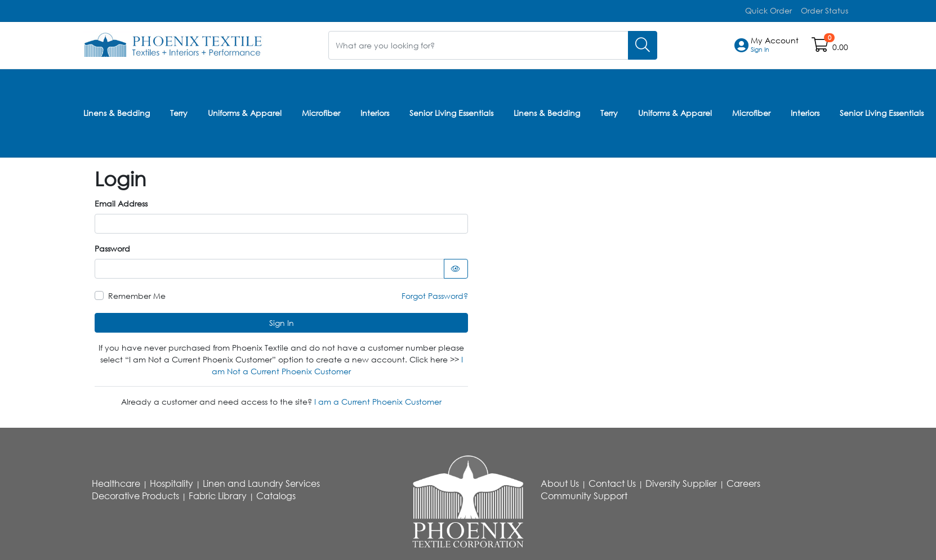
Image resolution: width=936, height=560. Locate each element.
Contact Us (612, 481)
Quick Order (768, 10)
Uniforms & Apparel (245, 112)
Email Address (121, 201)
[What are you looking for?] (478, 45)
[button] (775, 45)
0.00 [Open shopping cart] (840, 47)
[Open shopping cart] (821, 47)
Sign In (282, 321)
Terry (179, 112)
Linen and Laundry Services (261, 481)
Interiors (375, 112)
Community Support (584, 494)
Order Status (824, 10)
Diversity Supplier (681, 481)
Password (112, 246)
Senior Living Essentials (451, 112)
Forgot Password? (435, 294)
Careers (743, 481)
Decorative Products (135, 494)
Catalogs (276, 494)
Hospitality (171, 481)
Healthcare (116, 481)
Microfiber (321, 112)
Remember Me (137, 294)
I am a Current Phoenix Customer (378, 399)
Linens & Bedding (117, 112)
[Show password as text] (456, 266)
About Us (560, 481)
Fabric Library (218, 494)
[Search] (643, 45)
